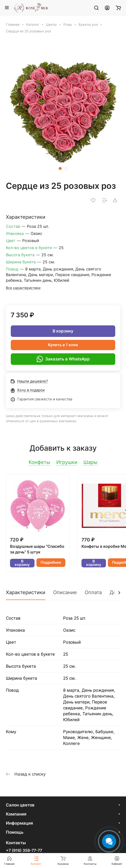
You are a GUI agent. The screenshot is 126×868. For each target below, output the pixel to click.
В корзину (63, 331)
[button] (60, 168)
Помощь (15, 832)
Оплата (93, 592)
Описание (65, 592)
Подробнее (51, 562)
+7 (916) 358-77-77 (24, 851)
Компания (16, 814)
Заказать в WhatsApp (63, 359)
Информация (19, 823)
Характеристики (26, 592)
